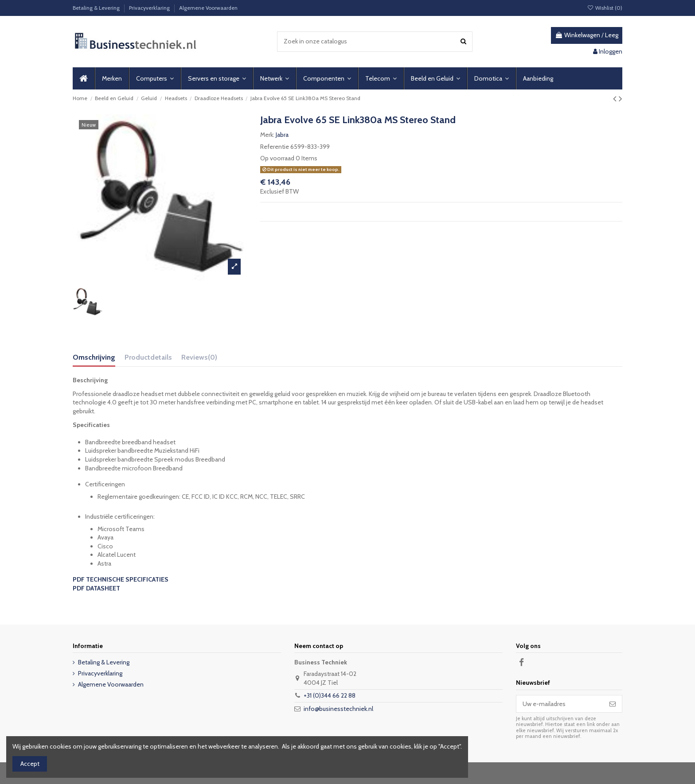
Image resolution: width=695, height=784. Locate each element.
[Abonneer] (613, 704)
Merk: (267, 135)
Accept (30, 764)
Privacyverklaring (150, 8)
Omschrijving (94, 357)
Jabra (282, 135)
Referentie (275, 147)
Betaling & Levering (97, 8)
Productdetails (148, 357)
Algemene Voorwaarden (208, 8)
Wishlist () (605, 8)
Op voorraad (277, 158)
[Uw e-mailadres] (560, 704)
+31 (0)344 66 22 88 (330, 695)
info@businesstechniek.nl (338, 709)
